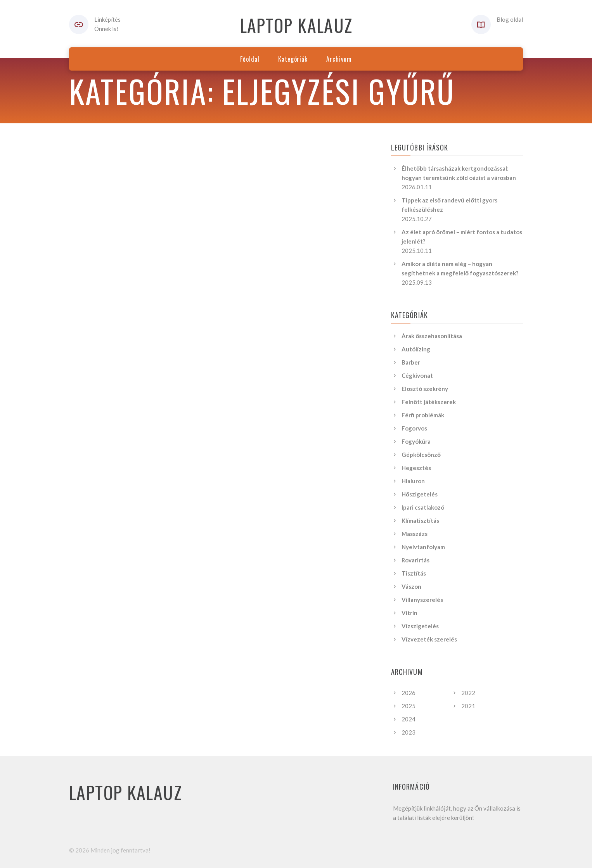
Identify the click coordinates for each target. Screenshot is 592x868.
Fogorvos (414, 428)
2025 (409, 706)
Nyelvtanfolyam (423, 547)
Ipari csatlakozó (423, 507)
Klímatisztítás (420, 520)
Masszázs (415, 534)
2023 (409, 732)
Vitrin (409, 613)
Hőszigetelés (420, 494)
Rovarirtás (415, 560)
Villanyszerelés (422, 600)
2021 (468, 706)
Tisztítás (414, 573)
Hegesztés (416, 468)
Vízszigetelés (420, 626)
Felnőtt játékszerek (429, 402)
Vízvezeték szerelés (429, 639)
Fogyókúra (416, 441)
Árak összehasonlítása (432, 336)
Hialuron (413, 481)
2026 (409, 693)
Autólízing (416, 349)
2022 (468, 693)
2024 (409, 719)
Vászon (411, 586)
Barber (411, 362)
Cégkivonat (417, 375)
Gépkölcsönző (421, 455)
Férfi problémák (423, 415)
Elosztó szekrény (425, 389)
